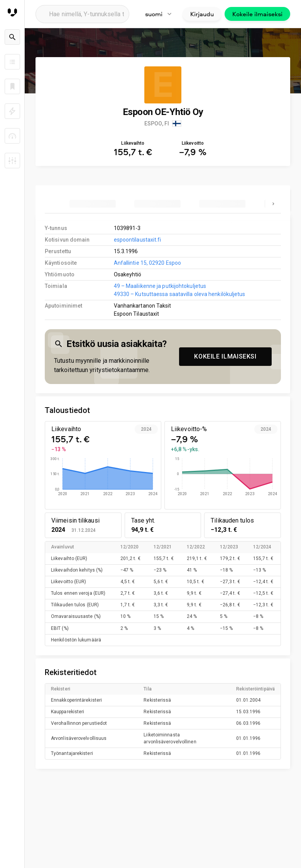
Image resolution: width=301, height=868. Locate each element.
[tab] (93, 204)
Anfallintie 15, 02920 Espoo (148, 263)
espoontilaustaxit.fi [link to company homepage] (138, 240)
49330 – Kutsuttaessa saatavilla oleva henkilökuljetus (180, 294)
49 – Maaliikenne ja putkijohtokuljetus (160, 286)
